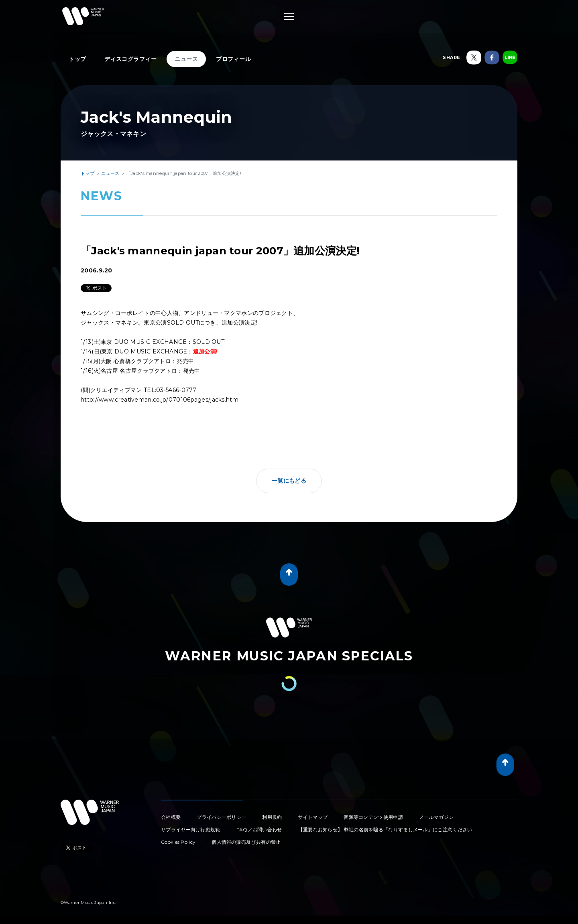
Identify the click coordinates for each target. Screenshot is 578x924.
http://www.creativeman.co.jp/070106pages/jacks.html (160, 400)
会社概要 (171, 817)
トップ (77, 59)
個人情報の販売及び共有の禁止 (246, 842)
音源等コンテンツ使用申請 (373, 817)
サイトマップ (313, 817)
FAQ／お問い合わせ (259, 830)
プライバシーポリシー (221, 817)
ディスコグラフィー (131, 59)
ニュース (186, 59)
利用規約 (272, 817)
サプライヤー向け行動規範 (191, 830)
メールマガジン (436, 817)
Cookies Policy (178, 842)
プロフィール (233, 59)
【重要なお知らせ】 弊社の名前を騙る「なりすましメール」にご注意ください (385, 830)
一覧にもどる (289, 481)
